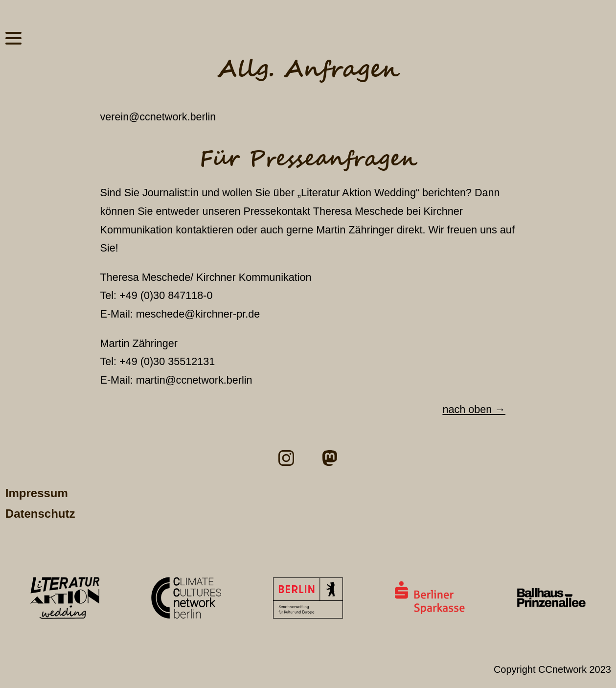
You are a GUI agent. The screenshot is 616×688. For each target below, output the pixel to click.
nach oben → (474, 409)
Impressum (37, 493)
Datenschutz (40, 514)
